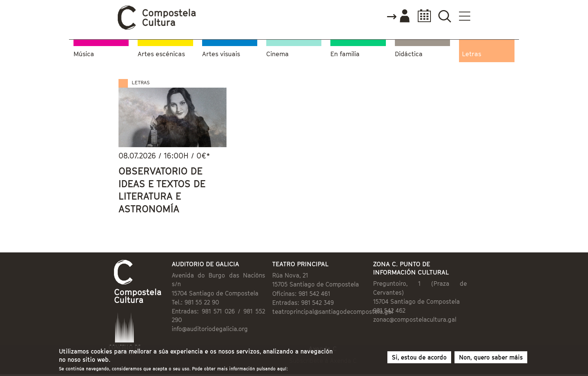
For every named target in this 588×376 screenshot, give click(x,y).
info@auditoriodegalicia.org (210, 329)
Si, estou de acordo (419, 358)
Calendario (422, 16)
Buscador (445, 16)
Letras (472, 54)
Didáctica (409, 54)
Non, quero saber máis (491, 358)
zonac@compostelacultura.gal (415, 319)
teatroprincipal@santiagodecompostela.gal (333, 312)
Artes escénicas (161, 54)
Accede (398, 16)
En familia (345, 54)
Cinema (277, 54)
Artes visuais (221, 54)
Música (84, 54)
